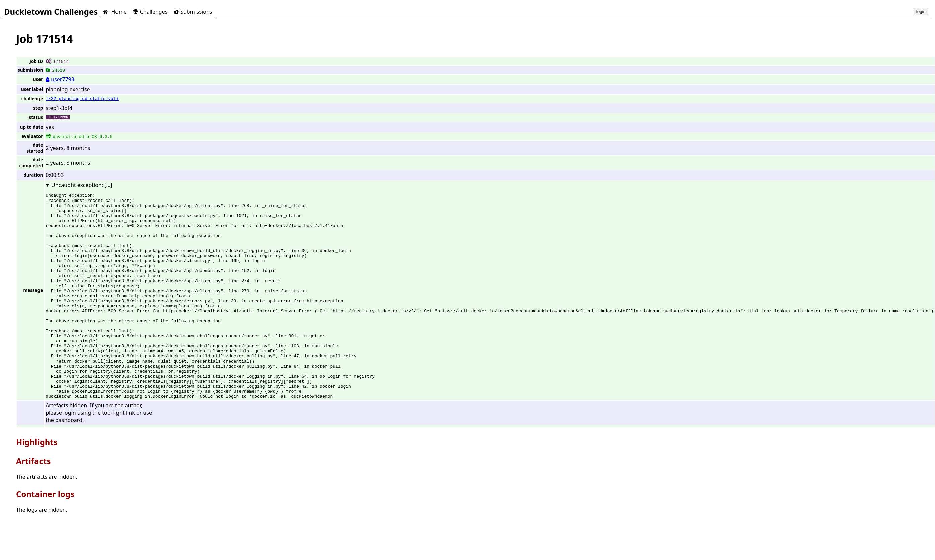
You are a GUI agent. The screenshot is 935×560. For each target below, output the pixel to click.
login (921, 12)
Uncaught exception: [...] (82, 185)
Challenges (150, 12)
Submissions (193, 12)
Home (115, 12)
